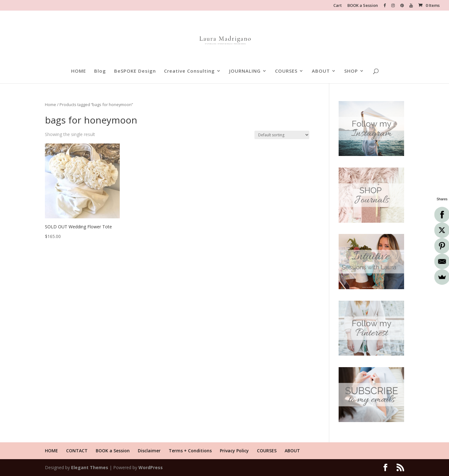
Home (51, 104)
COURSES (286, 71)
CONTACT (77, 451)
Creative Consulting (189, 71)
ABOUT (321, 71)
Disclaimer (149, 451)
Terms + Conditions (190, 451)
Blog (100, 71)
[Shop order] (282, 135)
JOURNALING (245, 71)
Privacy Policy (234, 451)
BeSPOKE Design (135, 71)
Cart (338, 6)
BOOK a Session (363, 6)
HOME (79, 71)
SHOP (351, 71)
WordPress (151, 467)
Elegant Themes (90, 467)
